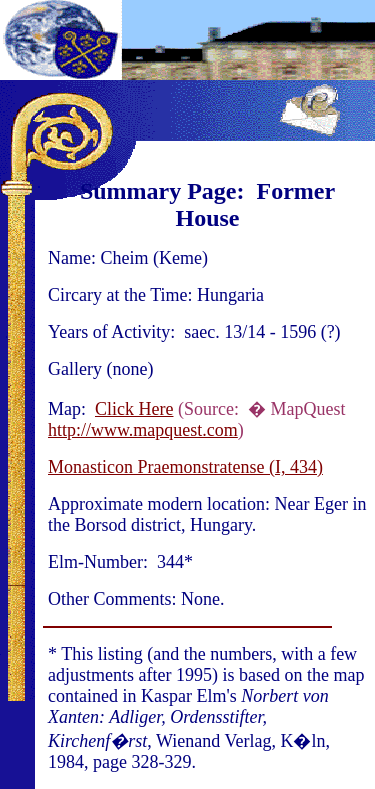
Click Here (134, 409)
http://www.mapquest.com (143, 430)
